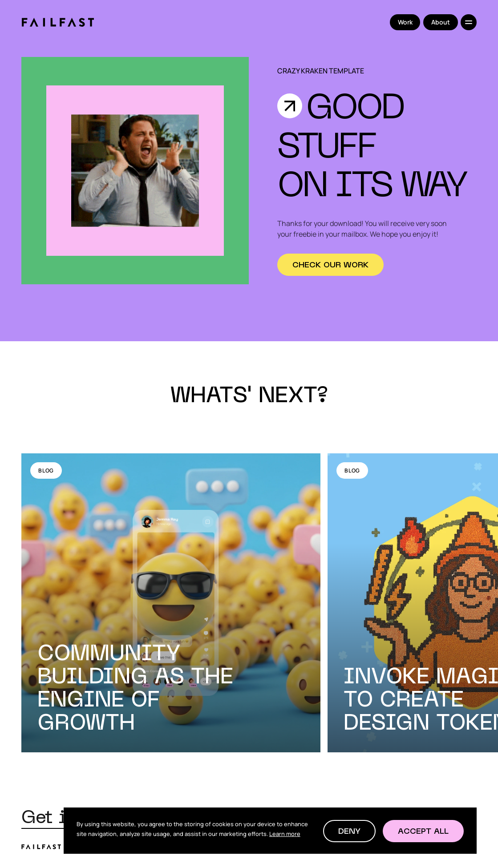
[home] (58, 22)
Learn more (285, 834)
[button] (349, 831)
